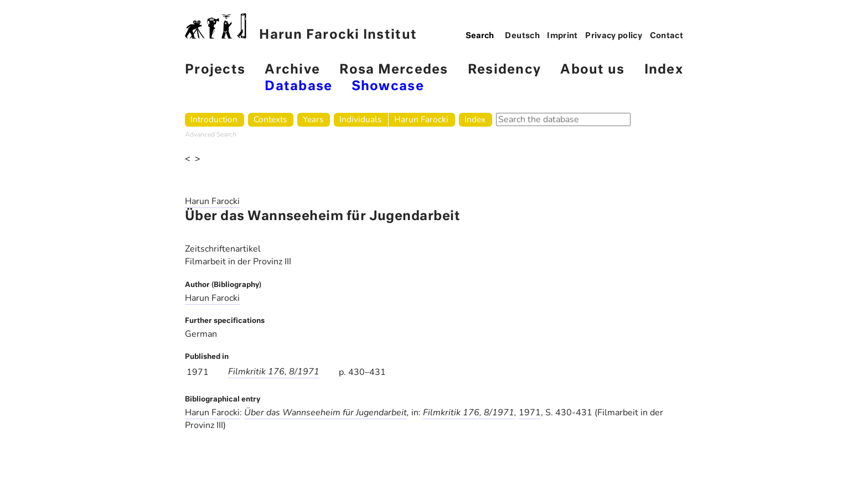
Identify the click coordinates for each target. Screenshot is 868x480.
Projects (215, 70)
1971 (530, 413)
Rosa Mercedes (394, 70)
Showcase (388, 87)
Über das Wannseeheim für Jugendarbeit (325, 413)
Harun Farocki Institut (301, 27)
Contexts (270, 119)
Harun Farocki (421, 119)
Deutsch (522, 36)
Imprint (562, 36)
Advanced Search (211, 134)
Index (664, 70)
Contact (667, 36)
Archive (292, 70)
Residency (504, 70)
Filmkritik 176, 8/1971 (274, 372)
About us (592, 70)
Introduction (214, 119)
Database (298, 87)
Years (313, 119)
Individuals (360, 119)
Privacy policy (614, 36)
